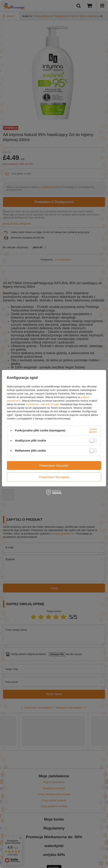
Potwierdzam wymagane (54, 477)
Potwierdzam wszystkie (54, 465)
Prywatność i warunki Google (42, 404)
